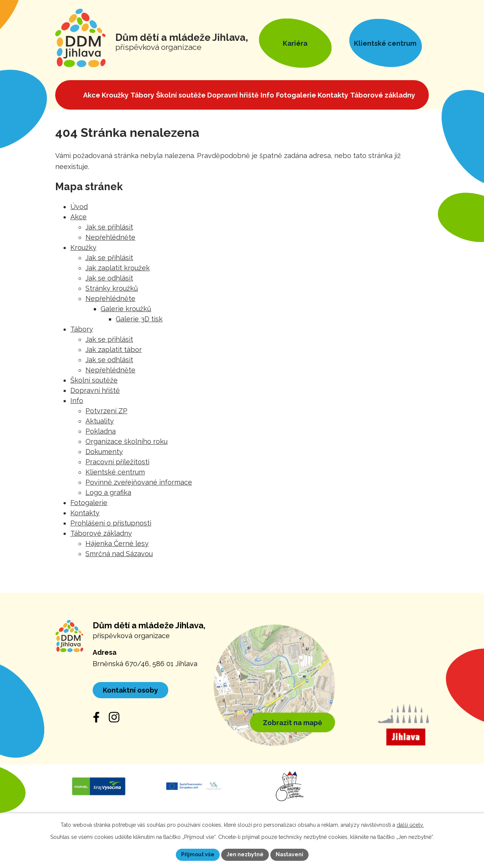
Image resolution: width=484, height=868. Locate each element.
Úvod (79, 207)
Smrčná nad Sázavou (119, 554)
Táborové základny (101, 533)
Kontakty (85, 513)
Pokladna (101, 431)
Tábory (82, 329)
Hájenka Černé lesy (117, 543)
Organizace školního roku (126, 441)
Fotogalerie (89, 503)
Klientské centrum (115, 472)
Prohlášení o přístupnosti (111, 523)
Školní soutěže (94, 380)
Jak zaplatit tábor (114, 350)
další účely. (410, 825)
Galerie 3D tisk (139, 319)
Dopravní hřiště (95, 390)
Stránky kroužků (112, 288)
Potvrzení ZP (106, 411)
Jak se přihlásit (109, 227)
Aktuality (100, 421)
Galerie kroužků (126, 309)
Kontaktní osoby (130, 690)
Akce (78, 217)
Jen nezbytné (245, 854)
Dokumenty (104, 452)
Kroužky (83, 247)
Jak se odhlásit (109, 278)
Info (77, 401)
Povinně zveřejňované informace (139, 482)
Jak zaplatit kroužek (118, 268)
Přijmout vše (198, 854)
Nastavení (289, 854)
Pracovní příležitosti (117, 462)
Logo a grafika (108, 492)
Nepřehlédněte (110, 237)
